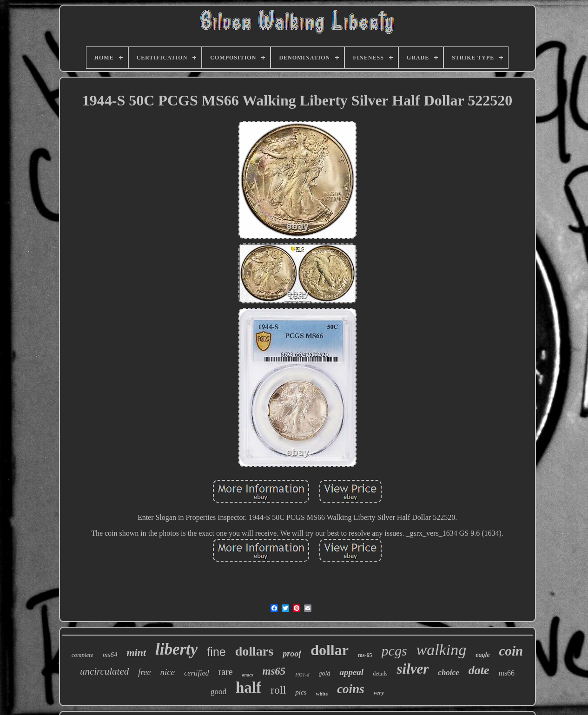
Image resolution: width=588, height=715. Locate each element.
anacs (248, 675)
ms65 (274, 671)
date (479, 670)
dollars (254, 651)
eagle (482, 655)
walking (442, 650)
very (379, 692)
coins (351, 689)
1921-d (302, 675)
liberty (176, 649)
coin (511, 651)
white (322, 694)
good (218, 692)
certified (196, 673)
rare (226, 672)
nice (168, 672)
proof (292, 654)
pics (301, 692)
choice (448, 672)
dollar (330, 650)
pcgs (394, 651)
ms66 (506, 673)
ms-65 (365, 655)
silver (413, 669)
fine (216, 652)
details (380, 674)
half (248, 688)
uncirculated (104, 671)
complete (83, 655)
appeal (351, 672)
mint (136, 653)
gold (325, 673)
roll (278, 690)
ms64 (110, 655)
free (144, 672)
